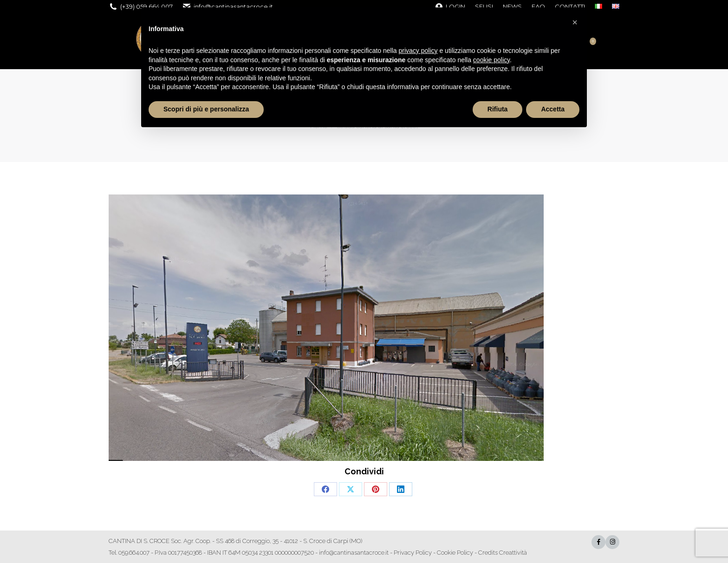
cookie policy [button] (491, 60)
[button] (575, 22)
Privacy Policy (413, 553)
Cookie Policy (455, 553)
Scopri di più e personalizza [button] (206, 109)
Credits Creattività (503, 553)
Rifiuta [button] (498, 109)
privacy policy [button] (418, 51)
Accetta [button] (553, 109)
